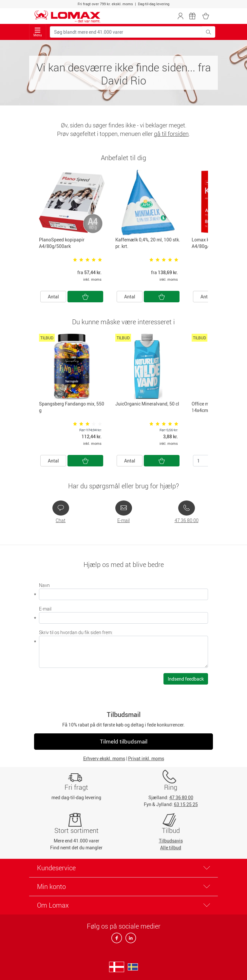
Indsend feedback (186, 679)
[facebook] (117, 940)
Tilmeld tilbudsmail (124, 741)
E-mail (123, 520)
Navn (44, 585)
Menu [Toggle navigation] (38, 32)
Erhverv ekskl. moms (104, 758)
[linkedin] (129, 940)
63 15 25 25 (186, 804)
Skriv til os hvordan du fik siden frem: (76, 632)
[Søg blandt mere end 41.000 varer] (126, 32)
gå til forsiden (171, 134)
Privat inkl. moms (146, 758)
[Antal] (206, 461)
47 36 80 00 (187, 520)
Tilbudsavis (171, 841)
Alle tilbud (171, 848)
